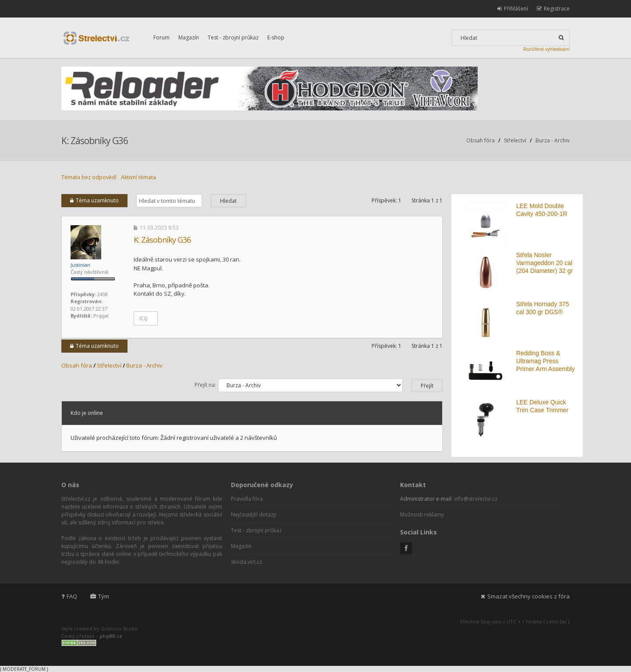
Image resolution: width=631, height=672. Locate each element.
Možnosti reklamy (422, 515)
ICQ (144, 318)
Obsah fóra (480, 140)
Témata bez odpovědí (89, 177)
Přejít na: (205, 385)
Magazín (189, 37)
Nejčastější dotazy (253, 515)
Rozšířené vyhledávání (546, 49)
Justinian (80, 265)
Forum (161, 37)
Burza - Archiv (553, 140)
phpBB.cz (111, 636)
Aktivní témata (138, 177)
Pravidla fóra (247, 499)
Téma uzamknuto (94, 200)
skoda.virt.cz (246, 562)
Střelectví (515, 140)
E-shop (276, 37)
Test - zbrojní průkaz (233, 37)
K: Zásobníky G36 (95, 141)
